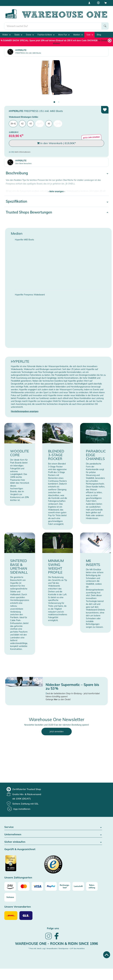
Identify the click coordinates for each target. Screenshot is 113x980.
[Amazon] (10, 886)
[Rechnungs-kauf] (65, 886)
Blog (99, 35)
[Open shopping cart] (105, 3)
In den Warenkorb (57, 143)
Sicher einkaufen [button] (53, 842)
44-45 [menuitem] (40, 124)
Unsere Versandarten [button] (18, 907)
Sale (90, 35)
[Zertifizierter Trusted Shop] (16, 865)
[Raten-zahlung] (92, 886)
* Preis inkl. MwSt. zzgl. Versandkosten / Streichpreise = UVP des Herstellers (57, 949)
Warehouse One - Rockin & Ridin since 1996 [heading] (57, 944)
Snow (30, 35)
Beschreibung (17, 173)
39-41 (13, 124)
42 (22, 124)
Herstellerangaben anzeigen (25, 411)
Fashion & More (46, 35)
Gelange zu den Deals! (58, 699)
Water (6, 35)
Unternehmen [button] (53, 834)
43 (31, 124)
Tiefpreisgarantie (57, 3)
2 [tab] (59, 102)
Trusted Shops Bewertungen (29, 212)
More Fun (64, 35)
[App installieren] (19, 809)
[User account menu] (90, 3)
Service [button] (53, 827)
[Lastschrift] (78, 886)
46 (49, 124)
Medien (17, 233)
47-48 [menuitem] (58, 124)
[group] (24, 789)
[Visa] (37, 886)
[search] (53, 26)
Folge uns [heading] (53, 928)
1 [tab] (54, 102)
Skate (18, 35)
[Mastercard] (24, 886)
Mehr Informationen (23, 152)
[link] (49, 939)
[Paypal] (51, 886)
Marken (78, 35)
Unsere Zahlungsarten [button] (18, 878)
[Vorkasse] (10, 897)
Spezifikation (16, 201)
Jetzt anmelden (57, 732)
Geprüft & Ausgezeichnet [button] (20, 849)
